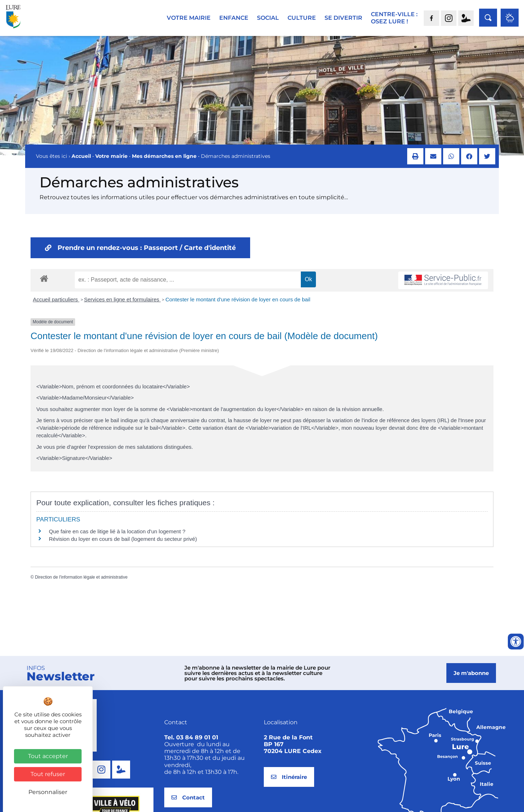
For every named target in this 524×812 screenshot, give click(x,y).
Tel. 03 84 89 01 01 (191, 744)
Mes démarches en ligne (164, 163)
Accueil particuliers (56, 306)
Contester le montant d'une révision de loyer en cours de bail (238, 306)
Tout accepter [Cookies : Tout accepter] (48, 756)
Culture (302, 18)
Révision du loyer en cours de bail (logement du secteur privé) (123, 545)
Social (268, 18)
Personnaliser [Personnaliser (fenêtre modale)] (48, 792)
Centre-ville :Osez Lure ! (394, 18)
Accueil (81, 163)
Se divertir (343, 18)
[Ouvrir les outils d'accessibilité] (516, 642)
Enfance (234, 18)
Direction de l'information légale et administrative (81, 584)
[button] (415, 163)
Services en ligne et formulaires (122, 306)
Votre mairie (189, 18)
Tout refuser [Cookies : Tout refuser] (48, 774)
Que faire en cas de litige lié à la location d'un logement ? (117, 538)
